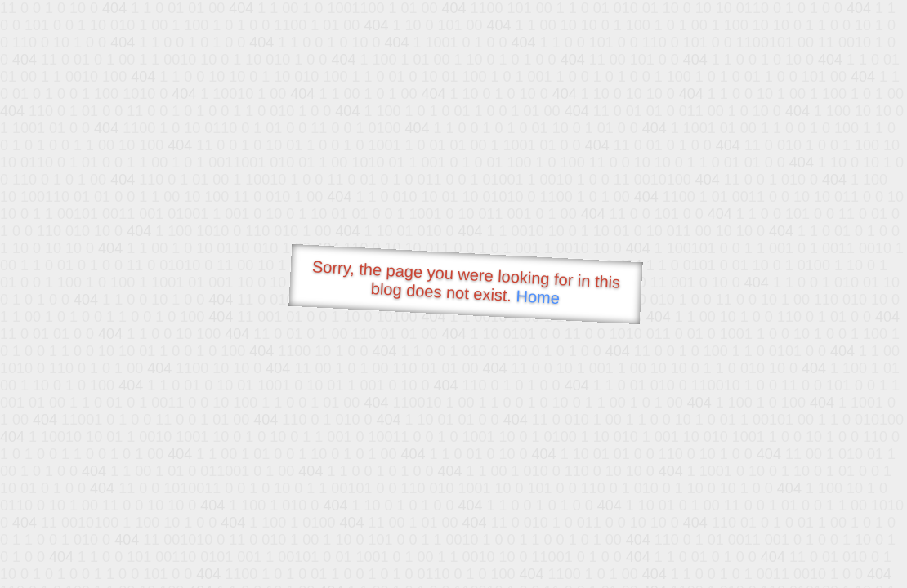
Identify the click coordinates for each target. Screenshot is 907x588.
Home (538, 297)
